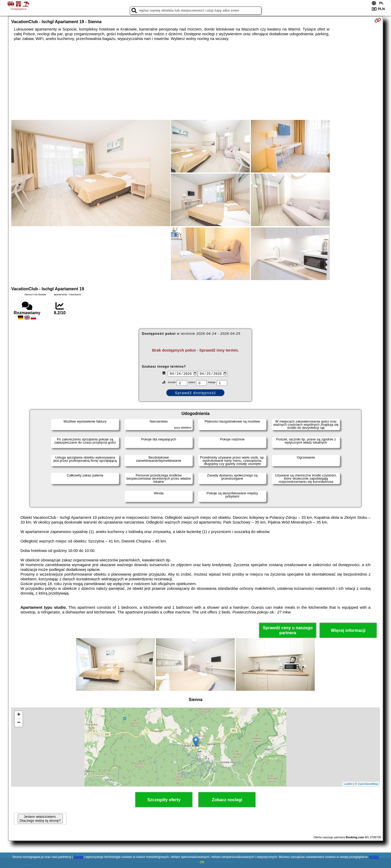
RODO (374, 857)
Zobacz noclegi (227, 800)
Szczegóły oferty (164, 800)
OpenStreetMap (368, 784)
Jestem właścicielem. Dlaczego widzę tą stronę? (40, 819)
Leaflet (348, 784)
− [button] (19, 723)
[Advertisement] (195, 80)
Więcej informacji (348, 630)
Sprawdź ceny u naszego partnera (288, 630)
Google (78, 857)
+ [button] (19, 715)
